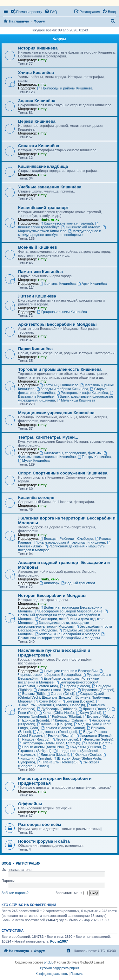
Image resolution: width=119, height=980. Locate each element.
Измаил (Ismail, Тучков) (55, 690)
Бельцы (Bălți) (31, 694)
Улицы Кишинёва (36, 72)
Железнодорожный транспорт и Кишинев (70, 542)
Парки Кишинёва (35, 349)
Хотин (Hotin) (47, 701)
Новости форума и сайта (44, 841)
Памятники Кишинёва (40, 272)
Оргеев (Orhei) (60, 694)
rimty (42, 60)
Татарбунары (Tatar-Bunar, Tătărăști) (49, 743)
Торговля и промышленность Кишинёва (60, 369)
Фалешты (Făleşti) (96, 739)
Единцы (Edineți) (33, 720)
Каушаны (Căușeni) (55, 724)
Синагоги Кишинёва (39, 146)
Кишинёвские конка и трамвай (66, 223)
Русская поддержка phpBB (60, 968)
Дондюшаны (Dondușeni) (55, 732)
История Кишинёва (38, 48)
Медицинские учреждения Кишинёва (56, 413)
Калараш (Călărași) (68, 720)
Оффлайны (30, 804)
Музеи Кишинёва (34, 461)
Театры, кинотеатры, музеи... (48, 437)
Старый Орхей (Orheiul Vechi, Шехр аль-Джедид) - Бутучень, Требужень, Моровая (64, 697)
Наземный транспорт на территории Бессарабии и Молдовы (63, 615)
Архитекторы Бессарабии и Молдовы (57, 324)
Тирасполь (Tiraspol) (96, 690)
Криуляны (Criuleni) (83, 747)
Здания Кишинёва (37, 101)
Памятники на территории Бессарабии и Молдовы (62, 636)
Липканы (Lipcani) (53, 755)
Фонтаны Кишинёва (58, 284)
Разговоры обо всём (40, 824)
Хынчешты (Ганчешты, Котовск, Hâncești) (59, 703)
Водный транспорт (78, 583)
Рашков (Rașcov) (34, 739)
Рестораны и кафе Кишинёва (83, 393)
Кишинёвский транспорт (43, 208)
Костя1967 (59, 941)
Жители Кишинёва (37, 296)
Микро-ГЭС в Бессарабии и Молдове (67, 634)
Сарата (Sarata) (97, 743)
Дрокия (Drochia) (94, 709)
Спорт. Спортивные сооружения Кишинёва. (63, 473)
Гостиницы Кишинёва (59, 385)
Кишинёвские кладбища (43, 166)
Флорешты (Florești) (94, 735)
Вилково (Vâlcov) (99, 716)
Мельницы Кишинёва (76, 400)
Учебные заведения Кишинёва (50, 187)
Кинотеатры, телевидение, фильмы (70, 453)
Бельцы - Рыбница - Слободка (66, 539)
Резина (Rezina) (59, 735)
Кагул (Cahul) (89, 713)
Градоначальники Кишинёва (62, 312)
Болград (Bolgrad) (78, 701)
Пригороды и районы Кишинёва (65, 88)
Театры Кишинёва (94, 457)
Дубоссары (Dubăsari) (57, 709)
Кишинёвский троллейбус (59, 225)
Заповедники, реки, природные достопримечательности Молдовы (53, 624)
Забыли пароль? (15, 893)
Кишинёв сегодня (36, 497)
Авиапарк (49, 583)
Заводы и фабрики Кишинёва (62, 389)
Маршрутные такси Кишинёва (62, 229)
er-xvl (56, 219)
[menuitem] (26, 12)
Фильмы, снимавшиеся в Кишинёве (63, 455)
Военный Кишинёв (38, 247)
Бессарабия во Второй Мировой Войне (69, 611)
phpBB (49, 962)
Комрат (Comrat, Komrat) (63, 728)
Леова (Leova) (65, 739)
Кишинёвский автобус (81, 227)
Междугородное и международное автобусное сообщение (60, 233)
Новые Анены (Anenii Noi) (41, 747)
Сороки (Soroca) (75, 686)
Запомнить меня (71, 893)
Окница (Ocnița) (86, 755)
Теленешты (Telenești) (57, 762)
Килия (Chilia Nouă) (56, 713)
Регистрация (28, 863)
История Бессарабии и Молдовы (52, 595)
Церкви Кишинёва (37, 121)
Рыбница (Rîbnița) (64, 716)
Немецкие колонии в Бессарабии (69, 671)
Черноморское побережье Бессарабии (61, 673)
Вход (6, 863)
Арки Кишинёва (92, 284)
